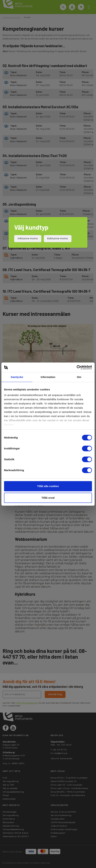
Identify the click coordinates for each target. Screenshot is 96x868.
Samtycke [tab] (17, 377)
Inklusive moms (28, 238)
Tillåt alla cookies (48, 486)
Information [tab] (48, 377)
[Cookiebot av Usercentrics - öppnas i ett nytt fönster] (77, 367)
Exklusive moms (58, 238)
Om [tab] (79, 377)
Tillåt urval (48, 498)
